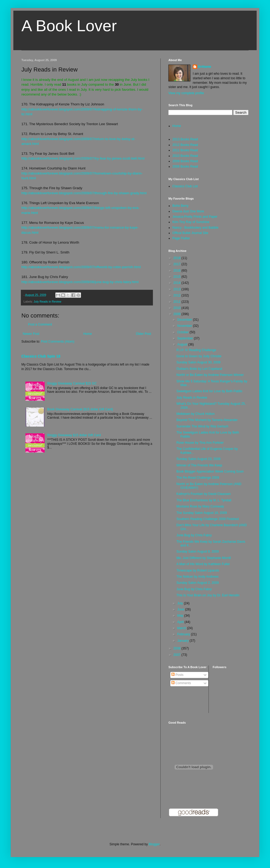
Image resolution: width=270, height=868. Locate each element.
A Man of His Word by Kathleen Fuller (203, 564)
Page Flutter (181, 238)
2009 (178, 314)
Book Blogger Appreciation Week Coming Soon (210, 471)
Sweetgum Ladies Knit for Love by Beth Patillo (209, 391)
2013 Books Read (185, 139)
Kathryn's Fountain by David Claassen (204, 494)
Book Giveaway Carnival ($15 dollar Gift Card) (80, 409)
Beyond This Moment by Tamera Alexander (207, 420)
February (184, 634)
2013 (178, 289)
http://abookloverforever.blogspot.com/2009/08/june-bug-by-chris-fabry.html (80, 282)
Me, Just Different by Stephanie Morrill (204, 558)
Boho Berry (180, 206)
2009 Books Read (185, 161)
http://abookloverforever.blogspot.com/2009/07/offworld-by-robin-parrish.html (81, 267)
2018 (178, 258)
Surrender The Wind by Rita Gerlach (202, 426)
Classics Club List (185, 186)
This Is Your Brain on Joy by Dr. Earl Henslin (208, 595)
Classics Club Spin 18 (41, 356)
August (183, 344)
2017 (178, 264)
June (181, 609)
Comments (181, 683)
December (185, 320)
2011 (178, 302)
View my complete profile (186, 93)
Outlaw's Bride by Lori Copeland (199, 369)
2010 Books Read (185, 156)
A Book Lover (69, 26)
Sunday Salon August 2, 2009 (198, 583)
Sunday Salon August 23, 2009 (198, 459)
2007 (178, 655)
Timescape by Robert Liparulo (198, 570)
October (183, 332)
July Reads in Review (47, 302)
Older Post (143, 334)
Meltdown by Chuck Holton (196, 414)
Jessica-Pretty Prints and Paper (195, 217)
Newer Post (31, 334)
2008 (178, 648)
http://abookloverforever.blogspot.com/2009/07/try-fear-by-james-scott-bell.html (83, 158)
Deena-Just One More (188, 211)
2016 (178, 271)
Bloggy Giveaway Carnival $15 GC (72, 383)
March (182, 628)
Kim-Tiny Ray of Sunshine (191, 222)
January (183, 641)
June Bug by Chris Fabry (194, 535)
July (181, 603)
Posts (177, 675)
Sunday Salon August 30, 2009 (198, 362)
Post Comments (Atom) (58, 342)
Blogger (154, 844)
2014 (178, 283)
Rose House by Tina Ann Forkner (200, 443)
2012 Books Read (185, 145)
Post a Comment (40, 324)
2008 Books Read (185, 167)
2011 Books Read (185, 150)
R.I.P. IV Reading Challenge (196, 350)
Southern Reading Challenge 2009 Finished (208, 519)
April (181, 622)
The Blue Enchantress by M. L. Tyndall (204, 500)
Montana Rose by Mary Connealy (200, 506)
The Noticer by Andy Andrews (197, 577)
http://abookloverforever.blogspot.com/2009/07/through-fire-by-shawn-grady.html (84, 193)
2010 (178, 308)
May (181, 616)
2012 (178, 295)
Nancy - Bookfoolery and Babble (195, 228)
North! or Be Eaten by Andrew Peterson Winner (210, 375)
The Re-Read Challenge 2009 (198, 478)
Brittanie (205, 67)
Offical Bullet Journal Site (190, 233)
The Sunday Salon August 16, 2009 (202, 513)
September (186, 338)
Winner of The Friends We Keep (199, 465)
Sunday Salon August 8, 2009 (198, 552)
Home (88, 334)
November (185, 326)
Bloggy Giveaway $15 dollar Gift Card (74, 435)
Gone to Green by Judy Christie (199, 356)
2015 (178, 277)
